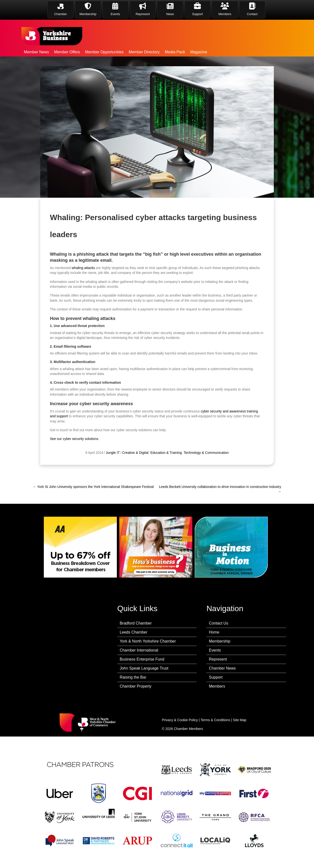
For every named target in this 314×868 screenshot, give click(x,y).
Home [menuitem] (214, 632)
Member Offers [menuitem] (67, 52)
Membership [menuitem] (220, 641)
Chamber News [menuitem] (222, 668)
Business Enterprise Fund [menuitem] (142, 659)
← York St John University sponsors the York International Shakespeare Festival (93, 487)
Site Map (240, 720)
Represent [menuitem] (218, 659)
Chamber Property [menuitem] (136, 686)
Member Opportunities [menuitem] (104, 52)
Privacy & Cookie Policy (180, 720)
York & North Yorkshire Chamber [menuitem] (148, 641)
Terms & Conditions (215, 720)
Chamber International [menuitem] (139, 650)
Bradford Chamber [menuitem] (136, 623)
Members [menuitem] (217, 686)
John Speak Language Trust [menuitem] (144, 668)
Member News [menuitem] (36, 52)
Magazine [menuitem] (199, 52)
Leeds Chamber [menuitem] (134, 632)
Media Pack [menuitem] (175, 52)
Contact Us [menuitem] (218, 623)
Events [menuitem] (215, 650)
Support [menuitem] (216, 677)
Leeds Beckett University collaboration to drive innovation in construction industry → (220, 489)
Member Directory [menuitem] (144, 52)
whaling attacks (83, 376)
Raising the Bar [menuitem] (133, 677)
